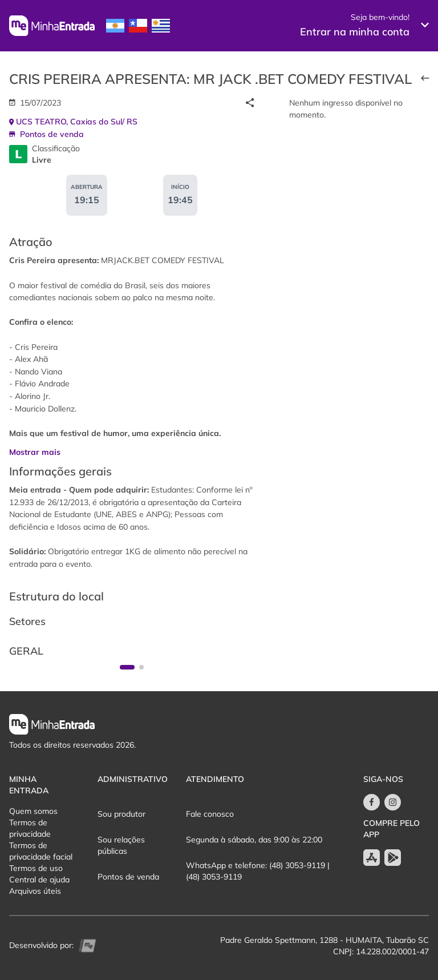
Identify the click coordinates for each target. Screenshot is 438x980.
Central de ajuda (39, 880)
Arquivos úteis (35, 891)
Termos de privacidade (30, 828)
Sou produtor (121, 814)
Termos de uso (36, 868)
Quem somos (33, 811)
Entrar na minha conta (355, 32)
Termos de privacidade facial (41, 851)
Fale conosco (210, 814)
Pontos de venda (128, 877)
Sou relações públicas (121, 845)
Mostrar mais (35, 452)
